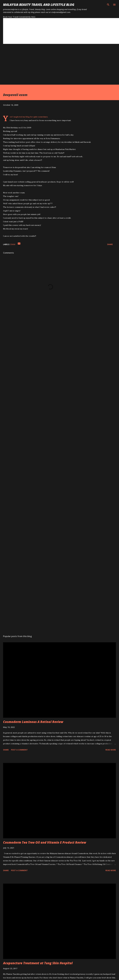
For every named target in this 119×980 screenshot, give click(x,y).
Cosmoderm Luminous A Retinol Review (33, 722)
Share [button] (110, 244)
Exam (13, 244)
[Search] (108, 5)
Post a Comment (19, 750)
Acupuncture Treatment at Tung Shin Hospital (38, 963)
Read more (111, 750)
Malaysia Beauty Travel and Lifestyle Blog (39, 5)
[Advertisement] (50, 67)
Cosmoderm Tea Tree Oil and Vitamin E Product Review (45, 842)
